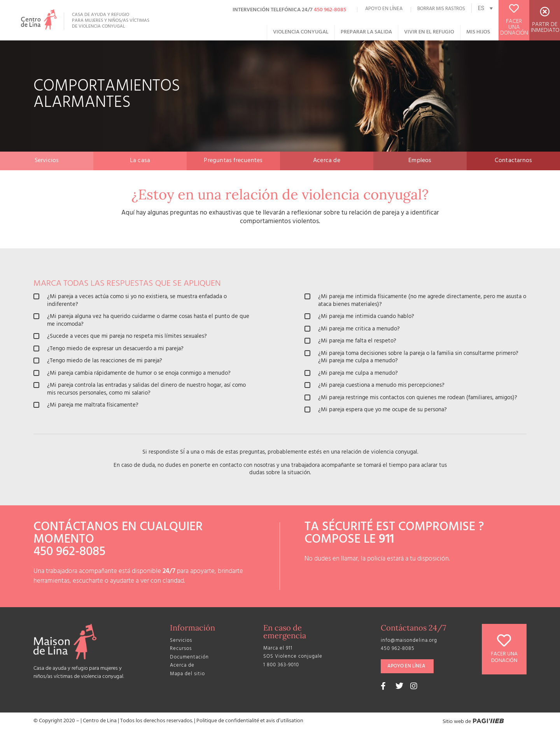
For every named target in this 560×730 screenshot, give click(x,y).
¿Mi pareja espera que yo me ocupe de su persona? (376, 410)
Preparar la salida (366, 32)
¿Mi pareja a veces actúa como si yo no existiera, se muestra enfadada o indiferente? (130, 301)
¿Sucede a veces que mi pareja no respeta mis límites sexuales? (120, 337)
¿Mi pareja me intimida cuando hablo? (359, 317)
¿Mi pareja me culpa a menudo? (351, 374)
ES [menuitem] (481, 8)
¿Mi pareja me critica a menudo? (352, 330)
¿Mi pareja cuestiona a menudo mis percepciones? (374, 386)
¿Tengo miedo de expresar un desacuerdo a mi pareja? (108, 349)
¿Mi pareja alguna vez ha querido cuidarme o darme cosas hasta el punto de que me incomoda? (141, 321)
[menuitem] (485, 8)
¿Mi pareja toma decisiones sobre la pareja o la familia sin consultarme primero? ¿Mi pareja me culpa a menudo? (411, 358)
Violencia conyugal (301, 32)
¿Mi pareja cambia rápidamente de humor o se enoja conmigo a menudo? (132, 374)
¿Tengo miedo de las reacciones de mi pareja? (98, 362)
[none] (485, 8)
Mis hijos (478, 32)
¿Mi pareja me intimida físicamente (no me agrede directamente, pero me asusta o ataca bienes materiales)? (415, 301)
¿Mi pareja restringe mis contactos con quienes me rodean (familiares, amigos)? (411, 398)
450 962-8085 (330, 10)
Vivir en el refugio (429, 32)
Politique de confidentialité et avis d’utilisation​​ (250, 721)
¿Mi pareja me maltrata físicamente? (86, 406)
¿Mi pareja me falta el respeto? (350, 342)
